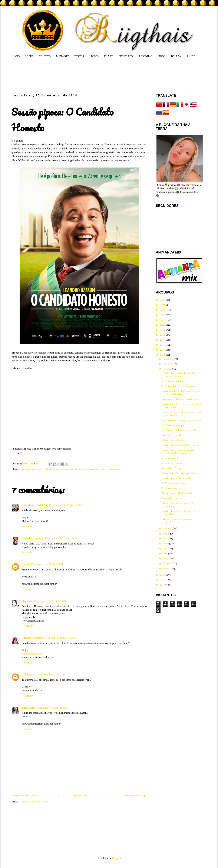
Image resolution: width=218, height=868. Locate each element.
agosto (166, 534)
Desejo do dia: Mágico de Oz (177, 493)
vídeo (118, 469)
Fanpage (26, 654)
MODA (162, 56)
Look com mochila (172, 488)
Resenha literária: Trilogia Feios (179, 473)
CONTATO (45, 56)
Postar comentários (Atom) (34, 802)
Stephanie (27, 601)
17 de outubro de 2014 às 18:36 (61, 538)
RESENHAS (146, 56)
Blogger (116, 858)
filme (32, 469)
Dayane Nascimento (33, 638)
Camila (26, 564)
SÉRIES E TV (126, 56)
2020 (163, 325)
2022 (163, 315)
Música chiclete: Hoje (173, 483)
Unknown (27, 675)
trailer (111, 469)
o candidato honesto (76, 469)
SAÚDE (191, 56)
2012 (163, 580)
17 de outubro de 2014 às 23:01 (50, 675)
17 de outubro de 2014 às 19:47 (47, 564)
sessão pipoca (93, 469)
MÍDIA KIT (62, 56)
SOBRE (29, 56)
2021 (163, 320)
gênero (39, 469)
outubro (167, 369)
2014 (163, 355)
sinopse (104, 469)
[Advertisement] (93, 76)
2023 (163, 310)
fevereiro (168, 563)
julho (166, 539)
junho (166, 544)
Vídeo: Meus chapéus (173, 440)
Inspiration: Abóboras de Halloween (181, 400)
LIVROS (94, 56)
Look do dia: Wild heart (174, 381)
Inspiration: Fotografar (174, 468)
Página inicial (80, 795)
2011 (163, 585)
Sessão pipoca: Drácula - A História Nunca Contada (180, 375)
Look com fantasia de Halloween (179, 386)
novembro (168, 364)
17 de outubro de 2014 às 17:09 (65, 505)
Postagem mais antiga (135, 795)
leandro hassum (50, 469)
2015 (163, 350)
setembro (168, 529)
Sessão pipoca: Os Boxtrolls (177, 478)
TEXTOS (79, 56)
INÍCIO (16, 56)
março (166, 559)
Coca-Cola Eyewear (172, 463)
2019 (163, 330)
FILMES (109, 56)
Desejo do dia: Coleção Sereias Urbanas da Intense (178, 452)
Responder (27, 526)
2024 (163, 305)
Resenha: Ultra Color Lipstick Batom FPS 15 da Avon (181, 393)
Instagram (37, 654)
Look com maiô (170, 458)
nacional (62, 469)
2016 (163, 345)
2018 (163, 335)
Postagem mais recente (24, 795)
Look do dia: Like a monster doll (179, 430)
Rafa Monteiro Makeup (35, 505)
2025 (163, 300)
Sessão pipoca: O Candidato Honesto (181, 445)
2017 (163, 340)
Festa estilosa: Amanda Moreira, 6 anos (182, 421)
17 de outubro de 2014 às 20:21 (50, 601)
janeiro (167, 569)
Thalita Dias (28, 708)
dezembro (168, 359)
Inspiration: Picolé (172, 435)
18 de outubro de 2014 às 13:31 (52, 708)
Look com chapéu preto (174, 425)
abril (166, 553)
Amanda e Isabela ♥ (33, 538)
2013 (163, 575)
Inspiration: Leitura (172, 498)
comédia (24, 469)
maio (166, 549)
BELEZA (176, 56)
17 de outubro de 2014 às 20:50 (61, 638)
